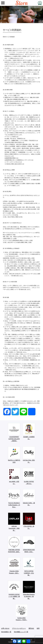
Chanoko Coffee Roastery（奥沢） (14, 566)
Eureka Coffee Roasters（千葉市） (22, 612)
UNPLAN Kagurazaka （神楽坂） (14, 522)
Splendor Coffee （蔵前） (29, 497)
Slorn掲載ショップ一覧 (21, 632)
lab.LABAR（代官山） (14, 476)
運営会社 (31, 628)
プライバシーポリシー (19, 628)
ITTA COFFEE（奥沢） (29, 521)
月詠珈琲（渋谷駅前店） (29, 431)
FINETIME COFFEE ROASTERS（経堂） (14, 544)
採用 (38, 628)
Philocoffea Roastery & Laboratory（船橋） (29, 590)
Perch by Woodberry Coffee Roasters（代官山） (14, 498)
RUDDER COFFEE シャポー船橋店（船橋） (14, 590)
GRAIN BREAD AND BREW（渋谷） (29, 544)
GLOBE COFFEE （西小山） (29, 476)
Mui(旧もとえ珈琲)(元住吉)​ (14, 455)
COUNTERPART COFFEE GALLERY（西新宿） (14, 432)
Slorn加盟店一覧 (6, 632)
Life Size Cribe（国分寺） (29, 455)
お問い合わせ (5, 628)
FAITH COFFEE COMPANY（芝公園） (29, 567)
